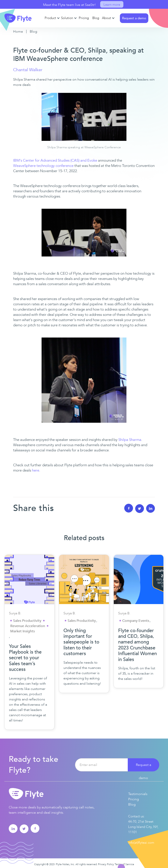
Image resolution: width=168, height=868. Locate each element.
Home (18, 32)
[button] (52, 18)
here (36, 470)
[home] (18, 18)
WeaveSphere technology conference (43, 166)
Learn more (112, 5)
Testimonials (138, 794)
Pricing (134, 799)
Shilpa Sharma (130, 440)
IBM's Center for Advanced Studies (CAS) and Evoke (55, 160)
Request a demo (143, 767)
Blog (33, 32)
